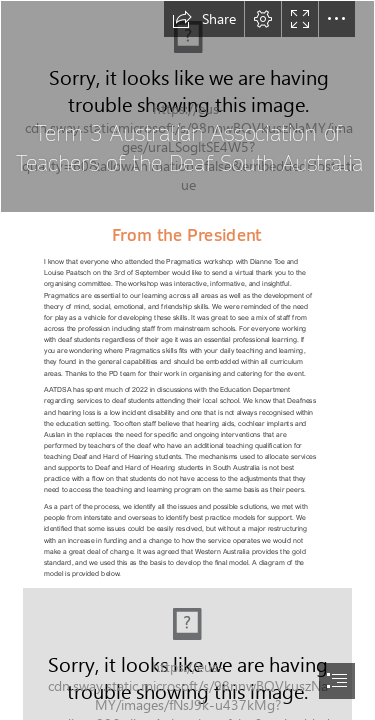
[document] (187, 360)
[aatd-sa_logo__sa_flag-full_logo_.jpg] (187, 106)
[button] (204, 19)
